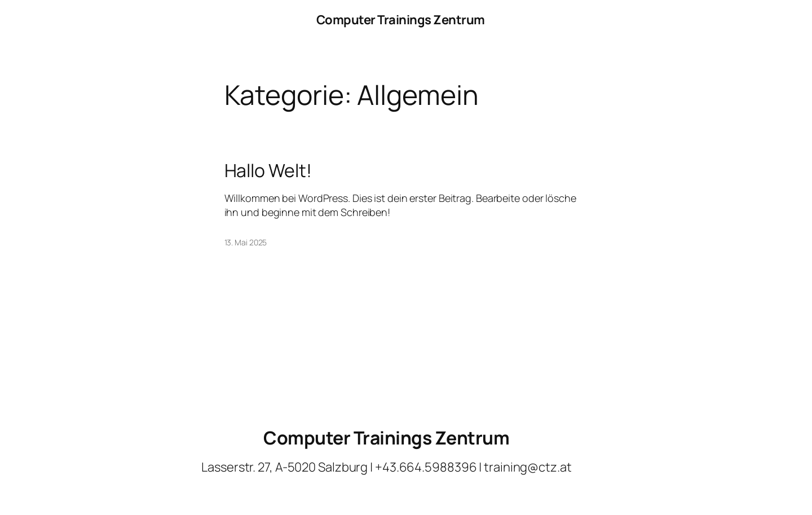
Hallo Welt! (268, 170)
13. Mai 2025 (246, 242)
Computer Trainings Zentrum (401, 20)
